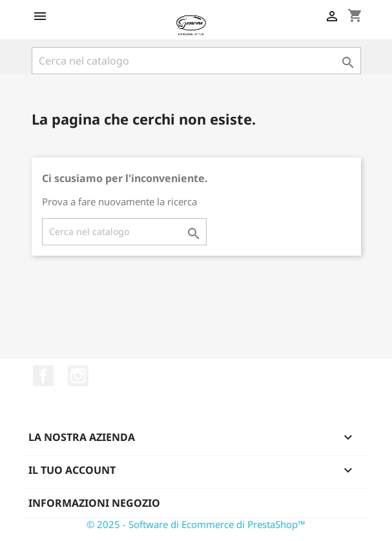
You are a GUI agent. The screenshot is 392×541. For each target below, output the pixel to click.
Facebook (43, 376)
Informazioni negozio (94, 503)
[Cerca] (196, 61)
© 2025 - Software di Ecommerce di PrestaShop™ (196, 524)
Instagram (78, 376)
